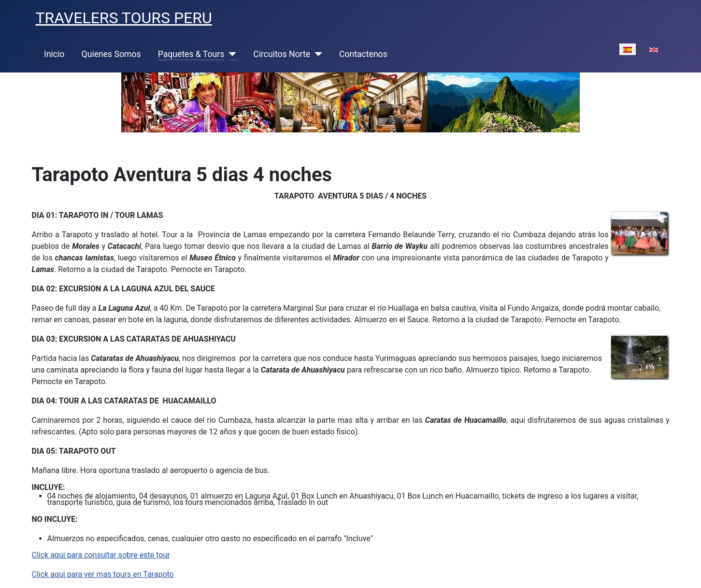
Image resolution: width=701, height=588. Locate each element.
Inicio (54, 54)
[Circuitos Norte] (316, 54)
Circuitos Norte (282, 54)
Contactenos (363, 54)
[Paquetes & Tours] (230, 54)
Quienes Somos (111, 54)
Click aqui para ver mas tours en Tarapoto (103, 574)
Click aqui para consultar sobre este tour (101, 555)
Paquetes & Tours (191, 54)
